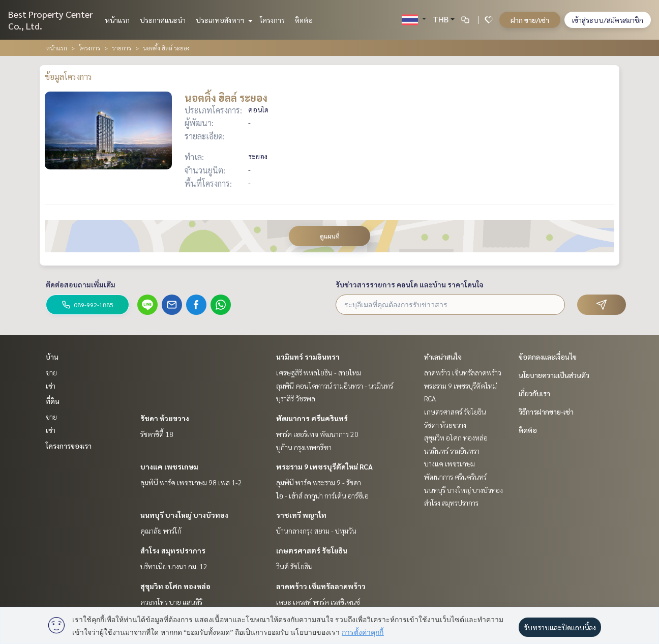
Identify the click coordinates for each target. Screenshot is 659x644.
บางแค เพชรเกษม (169, 466)
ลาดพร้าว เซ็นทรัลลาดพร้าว (321, 586)
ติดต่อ (304, 20)
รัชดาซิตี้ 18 (157, 434)
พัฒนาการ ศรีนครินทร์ (312, 418)
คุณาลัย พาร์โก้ (161, 531)
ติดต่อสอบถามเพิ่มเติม (81, 284)
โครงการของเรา (69, 446)
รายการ (122, 48)
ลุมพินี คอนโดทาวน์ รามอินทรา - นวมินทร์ (335, 386)
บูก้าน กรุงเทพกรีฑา (304, 447)
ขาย (51, 372)
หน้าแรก (117, 20)
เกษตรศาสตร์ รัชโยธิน (312, 550)
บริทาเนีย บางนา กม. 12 (174, 566)
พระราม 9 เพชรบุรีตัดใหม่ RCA (324, 466)
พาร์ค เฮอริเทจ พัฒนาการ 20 (317, 434)
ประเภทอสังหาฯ (223, 20)
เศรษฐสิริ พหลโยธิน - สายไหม (319, 372)
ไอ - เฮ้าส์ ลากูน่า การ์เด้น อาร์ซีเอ (322, 495)
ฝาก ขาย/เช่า (530, 20)
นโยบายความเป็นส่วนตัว (554, 375)
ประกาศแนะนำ (163, 20)
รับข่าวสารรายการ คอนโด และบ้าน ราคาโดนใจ (410, 284)
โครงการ (272, 20)
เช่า (51, 386)
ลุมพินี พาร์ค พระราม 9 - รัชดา (319, 482)
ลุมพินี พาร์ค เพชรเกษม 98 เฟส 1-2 (191, 482)
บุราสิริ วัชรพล (296, 398)
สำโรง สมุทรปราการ (173, 550)
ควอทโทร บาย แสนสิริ (171, 602)
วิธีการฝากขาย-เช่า (546, 412)
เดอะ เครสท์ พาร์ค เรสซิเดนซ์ (318, 602)
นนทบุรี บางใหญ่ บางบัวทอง (184, 515)
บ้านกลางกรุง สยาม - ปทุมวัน (316, 531)
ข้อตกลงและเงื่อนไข (548, 357)
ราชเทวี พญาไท (301, 515)
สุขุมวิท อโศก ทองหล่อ (175, 586)
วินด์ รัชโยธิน (294, 566)
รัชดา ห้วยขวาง (165, 418)
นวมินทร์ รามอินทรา (308, 357)
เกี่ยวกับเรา (534, 393)
